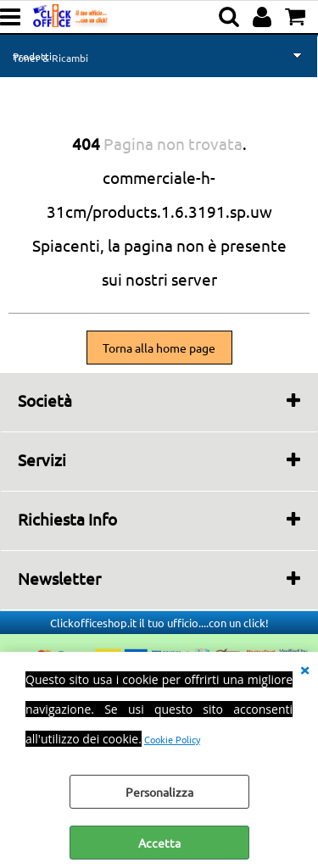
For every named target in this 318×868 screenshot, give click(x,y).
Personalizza (159, 792)
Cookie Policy (172, 739)
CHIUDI (304, 669)
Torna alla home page (159, 348)
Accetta (159, 843)
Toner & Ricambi (50, 58)
